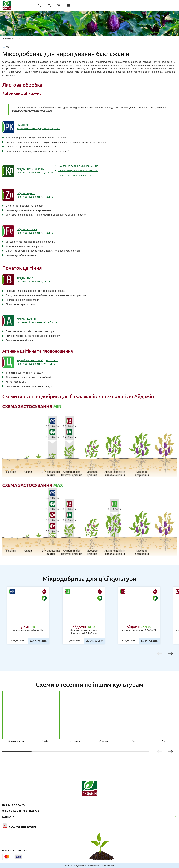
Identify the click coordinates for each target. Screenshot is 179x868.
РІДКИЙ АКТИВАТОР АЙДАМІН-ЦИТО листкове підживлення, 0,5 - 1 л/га (38, 362)
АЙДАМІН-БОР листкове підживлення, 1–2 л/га (35, 280)
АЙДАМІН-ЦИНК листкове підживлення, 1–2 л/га (35, 195)
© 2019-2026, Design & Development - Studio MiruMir (89, 866)
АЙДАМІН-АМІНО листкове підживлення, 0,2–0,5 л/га (37, 321)
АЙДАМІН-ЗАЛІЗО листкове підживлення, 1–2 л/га (35, 231)
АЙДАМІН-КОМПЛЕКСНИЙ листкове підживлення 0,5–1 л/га (36, 171)
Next (171, 653)
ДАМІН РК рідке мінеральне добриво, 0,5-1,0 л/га (39, 127)
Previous (159, 653)
